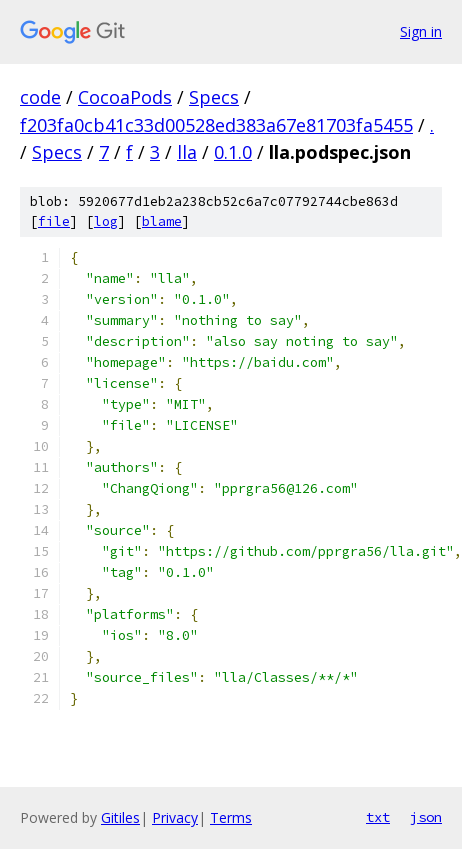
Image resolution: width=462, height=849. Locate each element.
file (54, 221)
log (106, 221)
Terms (231, 817)
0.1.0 (233, 152)
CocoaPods (125, 97)
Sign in (421, 31)
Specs (214, 97)
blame (162, 221)
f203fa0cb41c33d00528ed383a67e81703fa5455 (216, 125)
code (40, 97)
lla (187, 152)
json (426, 817)
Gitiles (120, 817)
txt (378, 817)
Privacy (175, 817)
